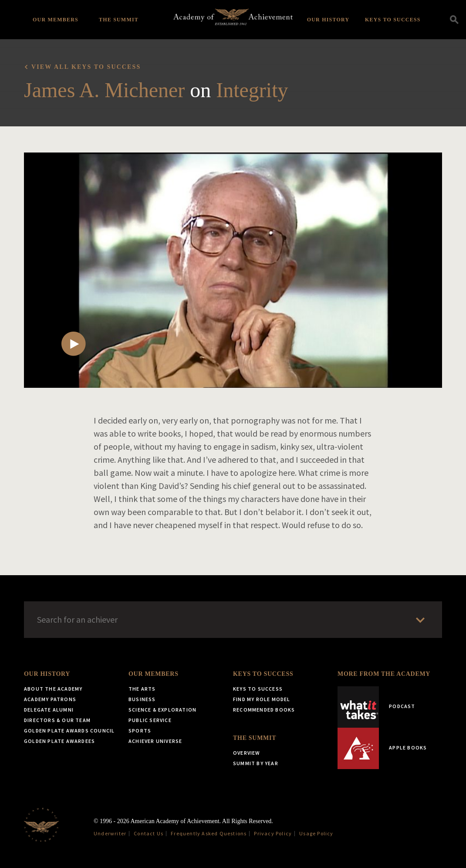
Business (142, 699)
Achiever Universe (155, 741)
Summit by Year (256, 763)
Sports (140, 731)
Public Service (150, 720)
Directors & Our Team (57, 720)
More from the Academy (384, 674)
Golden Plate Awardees (59, 741)
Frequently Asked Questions (209, 833)
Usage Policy (316, 833)
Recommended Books (264, 710)
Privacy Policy (273, 833)
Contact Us (149, 833)
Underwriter (110, 833)
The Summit (119, 20)
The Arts (142, 689)
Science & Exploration (162, 710)
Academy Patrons (50, 699)
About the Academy (53, 689)
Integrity (252, 90)
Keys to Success (393, 20)
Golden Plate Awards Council (69, 731)
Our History (328, 20)
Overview (247, 753)
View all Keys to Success (86, 67)
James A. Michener (104, 90)
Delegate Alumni (49, 710)
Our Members (56, 20)
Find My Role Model (262, 699)
